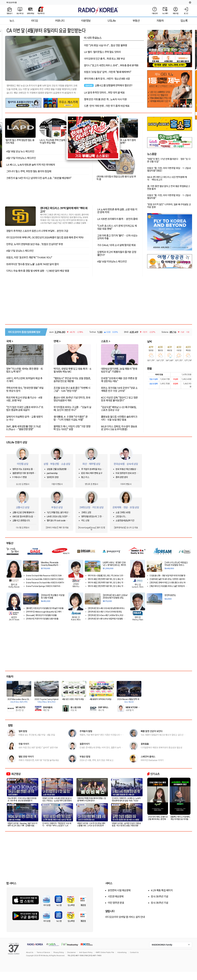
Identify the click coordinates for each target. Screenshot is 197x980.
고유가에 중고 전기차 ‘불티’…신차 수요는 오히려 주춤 (117, 237)
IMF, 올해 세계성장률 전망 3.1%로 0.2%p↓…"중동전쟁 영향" (24, 428)
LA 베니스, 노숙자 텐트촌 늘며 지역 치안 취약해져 (31, 165)
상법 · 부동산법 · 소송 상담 (57, 464)
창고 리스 (85, 477)
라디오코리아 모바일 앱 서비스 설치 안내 (125, 917)
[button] (118, 117)
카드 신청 (85, 521)
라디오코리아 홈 (11, 3)
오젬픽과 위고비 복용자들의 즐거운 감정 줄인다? (117, 253)
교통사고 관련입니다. (21, 521)
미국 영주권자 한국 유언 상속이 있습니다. (127, 473)
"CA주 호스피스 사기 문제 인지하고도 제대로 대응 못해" (117, 227)
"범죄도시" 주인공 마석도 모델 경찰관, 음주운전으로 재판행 (72, 380)
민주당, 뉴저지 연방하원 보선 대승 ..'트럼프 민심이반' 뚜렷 (35, 244)
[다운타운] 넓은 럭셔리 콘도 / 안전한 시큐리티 (167, 579)
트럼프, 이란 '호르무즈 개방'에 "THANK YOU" (29, 258)
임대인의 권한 (53, 477)
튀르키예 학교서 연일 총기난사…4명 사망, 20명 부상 (24, 399)
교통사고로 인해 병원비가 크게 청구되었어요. (24, 513)
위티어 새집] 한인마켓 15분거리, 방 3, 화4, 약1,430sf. (105, 579)
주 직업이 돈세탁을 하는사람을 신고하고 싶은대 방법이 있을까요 (93, 469)
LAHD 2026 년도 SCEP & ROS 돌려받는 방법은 (58, 517)
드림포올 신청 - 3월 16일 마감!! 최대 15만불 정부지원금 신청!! (168, 576)
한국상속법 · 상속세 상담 (126, 464)
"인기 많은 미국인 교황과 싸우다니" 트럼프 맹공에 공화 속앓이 (25, 408)
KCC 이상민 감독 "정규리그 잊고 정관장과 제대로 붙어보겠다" (119, 399)
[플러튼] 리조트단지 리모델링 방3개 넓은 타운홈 (45, 608)
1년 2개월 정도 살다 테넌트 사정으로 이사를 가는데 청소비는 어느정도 (59, 513)
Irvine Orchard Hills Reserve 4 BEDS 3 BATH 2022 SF (45, 576)
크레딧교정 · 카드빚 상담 (91, 507)
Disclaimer (71, 952)
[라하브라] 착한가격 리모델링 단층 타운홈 (42, 619)
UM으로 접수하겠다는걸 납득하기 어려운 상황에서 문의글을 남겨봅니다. (24, 517)
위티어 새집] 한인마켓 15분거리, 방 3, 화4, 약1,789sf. (105, 586)
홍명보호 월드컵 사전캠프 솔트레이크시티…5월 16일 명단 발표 (119, 418)
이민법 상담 (23, 464)
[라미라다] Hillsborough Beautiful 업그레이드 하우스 (45, 612)
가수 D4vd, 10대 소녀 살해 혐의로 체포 (117, 245)
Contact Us (134, 952)
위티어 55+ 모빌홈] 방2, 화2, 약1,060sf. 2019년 (106, 576)
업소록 (184, 21)
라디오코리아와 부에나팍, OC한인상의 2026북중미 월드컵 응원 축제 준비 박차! (45, 237)
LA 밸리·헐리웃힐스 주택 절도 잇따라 (102, 52)
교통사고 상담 (23, 507)
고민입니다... (121, 517)
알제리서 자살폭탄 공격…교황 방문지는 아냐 (25, 418)
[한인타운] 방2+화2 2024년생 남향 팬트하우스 (106, 608)
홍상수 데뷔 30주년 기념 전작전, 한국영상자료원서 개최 (72, 399)
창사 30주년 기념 (159, 897)
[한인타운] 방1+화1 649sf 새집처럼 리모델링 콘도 (106, 619)
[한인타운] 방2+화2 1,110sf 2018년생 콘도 (105, 612)
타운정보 (86, 21)
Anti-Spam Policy (86, 952)
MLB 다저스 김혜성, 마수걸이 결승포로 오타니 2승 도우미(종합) (119, 428)
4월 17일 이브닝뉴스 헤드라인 (21, 158)
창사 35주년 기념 (159, 903)
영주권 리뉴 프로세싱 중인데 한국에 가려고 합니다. (24, 469)
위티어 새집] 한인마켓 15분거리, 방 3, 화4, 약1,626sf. (105, 583)
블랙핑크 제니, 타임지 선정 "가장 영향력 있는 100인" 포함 (72, 428)
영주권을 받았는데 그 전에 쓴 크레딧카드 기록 (92, 517)
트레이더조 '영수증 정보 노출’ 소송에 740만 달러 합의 (33, 264)
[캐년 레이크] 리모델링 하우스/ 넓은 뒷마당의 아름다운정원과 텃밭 (168, 586)
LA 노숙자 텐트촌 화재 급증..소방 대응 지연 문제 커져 (117, 211)
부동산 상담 (57, 507)
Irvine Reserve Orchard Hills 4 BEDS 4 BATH (45, 583)
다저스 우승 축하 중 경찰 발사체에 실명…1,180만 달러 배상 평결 (38, 271)
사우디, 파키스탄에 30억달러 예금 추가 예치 (24, 380)
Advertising (122, 952)
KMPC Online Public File (105, 952)
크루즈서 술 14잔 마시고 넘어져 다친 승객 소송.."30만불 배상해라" (39, 178)
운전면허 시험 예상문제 (119, 890)
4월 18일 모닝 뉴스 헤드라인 (20, 151)
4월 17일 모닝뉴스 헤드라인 (20, 251)
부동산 (136, 21)
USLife (112, 21)
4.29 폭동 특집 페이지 (162, 890)
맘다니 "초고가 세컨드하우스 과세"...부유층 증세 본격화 (111, 65)
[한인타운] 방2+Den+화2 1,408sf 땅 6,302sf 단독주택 (106, 615)
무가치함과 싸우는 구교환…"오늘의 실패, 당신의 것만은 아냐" (72, 408)
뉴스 (12, 21)
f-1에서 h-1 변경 (20, 477)
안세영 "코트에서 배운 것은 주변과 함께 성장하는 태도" (119, 380)
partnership (52, 473)
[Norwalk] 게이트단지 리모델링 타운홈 (41, 615)
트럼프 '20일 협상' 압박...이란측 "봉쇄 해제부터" (108, 72)
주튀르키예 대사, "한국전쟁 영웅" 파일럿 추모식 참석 (25, 389)
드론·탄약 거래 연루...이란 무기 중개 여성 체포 (107, 106)
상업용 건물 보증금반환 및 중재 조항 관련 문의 (58, 469)
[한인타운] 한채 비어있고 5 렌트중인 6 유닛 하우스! (168, 583)
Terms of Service (43, 952)
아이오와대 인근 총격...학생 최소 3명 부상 (105, 59)
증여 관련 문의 (122, 477)
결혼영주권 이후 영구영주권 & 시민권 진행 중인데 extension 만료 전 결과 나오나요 (24, 473)
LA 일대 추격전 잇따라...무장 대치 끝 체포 (104, 93)
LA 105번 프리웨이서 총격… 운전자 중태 (117, 219)
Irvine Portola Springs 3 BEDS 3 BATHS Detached (43, 586)
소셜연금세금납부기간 (125, 521)
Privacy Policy (59, 952)
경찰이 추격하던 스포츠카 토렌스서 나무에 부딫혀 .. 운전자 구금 (37, 231)
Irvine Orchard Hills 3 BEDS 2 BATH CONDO (45, 579)
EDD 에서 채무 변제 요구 (92, 473)
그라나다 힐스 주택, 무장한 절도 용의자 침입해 (29, 171)
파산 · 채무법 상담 (91, 464)
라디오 (35, 21)
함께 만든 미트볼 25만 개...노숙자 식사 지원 (105, 99)
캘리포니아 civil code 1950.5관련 (56, 521)
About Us (30, 952)
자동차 (160, 21)
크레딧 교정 (86, 513)
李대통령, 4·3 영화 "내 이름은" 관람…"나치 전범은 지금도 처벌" (71, 418)
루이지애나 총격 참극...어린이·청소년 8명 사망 (107, 79)
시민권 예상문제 (116, 897)
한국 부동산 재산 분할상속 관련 (127, 469)
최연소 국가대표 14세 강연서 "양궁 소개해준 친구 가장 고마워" (119, 389)
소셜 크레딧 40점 (123, 513)
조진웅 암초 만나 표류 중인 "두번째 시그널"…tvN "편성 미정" (72, 389)
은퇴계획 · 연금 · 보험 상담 (126, 507)
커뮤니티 (60, 21)
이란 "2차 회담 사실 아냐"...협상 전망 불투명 (106, 45)
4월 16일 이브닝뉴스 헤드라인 (112, 261)
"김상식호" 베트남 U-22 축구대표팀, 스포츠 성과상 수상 (119, 408)
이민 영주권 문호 (116, 903)
